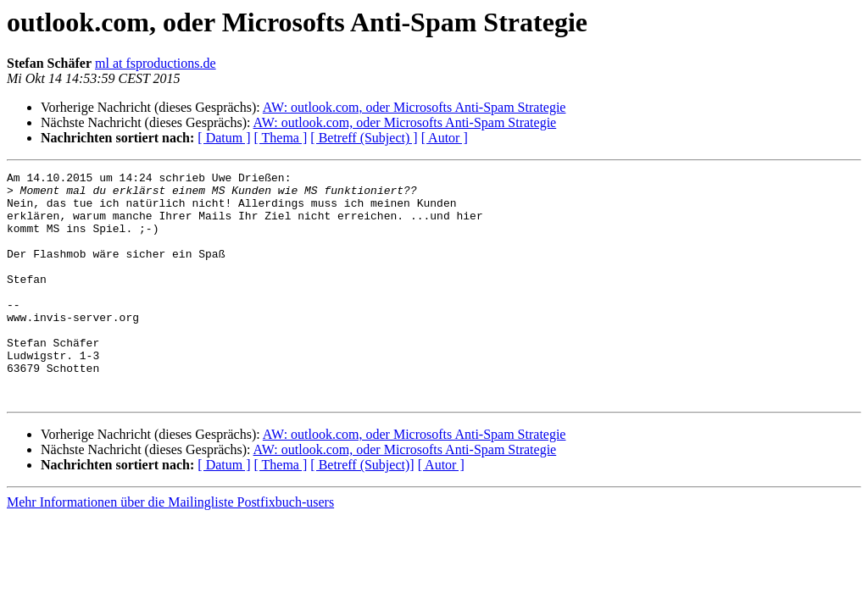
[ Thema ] (281, 138)
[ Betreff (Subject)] (362, 510)
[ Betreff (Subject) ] (364, 138)
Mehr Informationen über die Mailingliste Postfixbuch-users (170, 548)
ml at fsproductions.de (156, 63)
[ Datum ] (224, 138)
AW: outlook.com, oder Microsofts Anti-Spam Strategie (415, 107)
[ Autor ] (445, 138)
